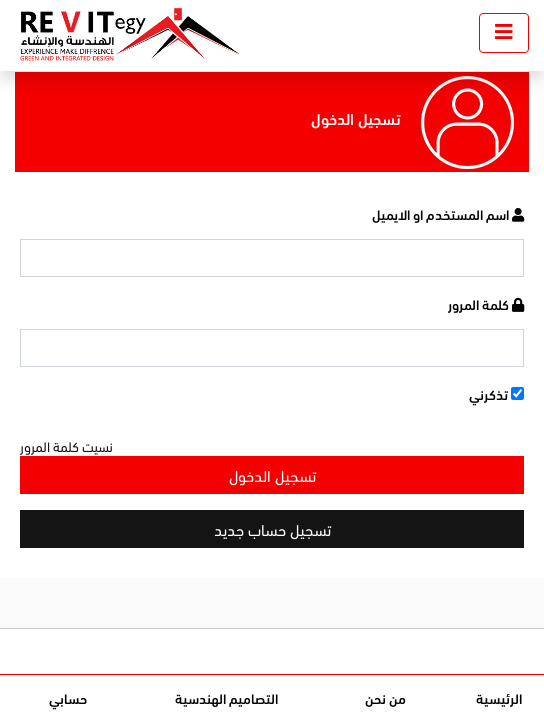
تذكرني (496, 393)
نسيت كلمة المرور (66, 445)
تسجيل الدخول (272, 474)
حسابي (68, 697)
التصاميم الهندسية (226, 697)
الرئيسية (499, 697)
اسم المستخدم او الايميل (448, 213)
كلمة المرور (486, 303)
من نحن (385, 697)
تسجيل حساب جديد (272, 528)
